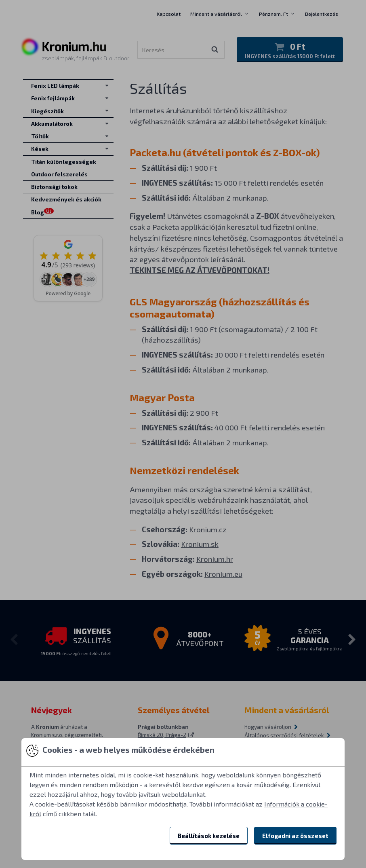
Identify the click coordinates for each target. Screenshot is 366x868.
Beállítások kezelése (209, 836)
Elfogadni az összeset (295, 836)
